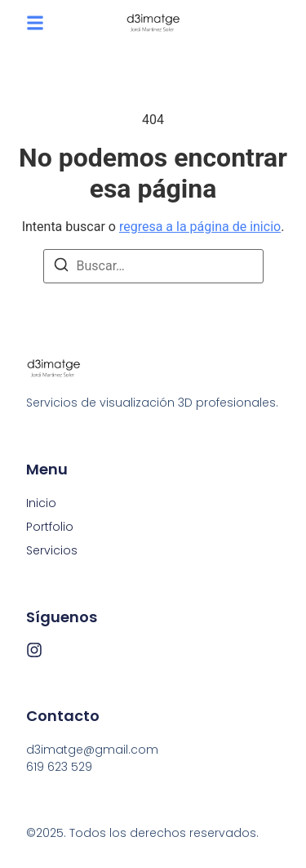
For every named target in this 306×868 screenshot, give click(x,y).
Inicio (41, 503)
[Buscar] (61, 267)
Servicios (52, 550)
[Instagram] (34, 650)
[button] (35, 23)
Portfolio (50, 527)
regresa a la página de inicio (200, 227)
